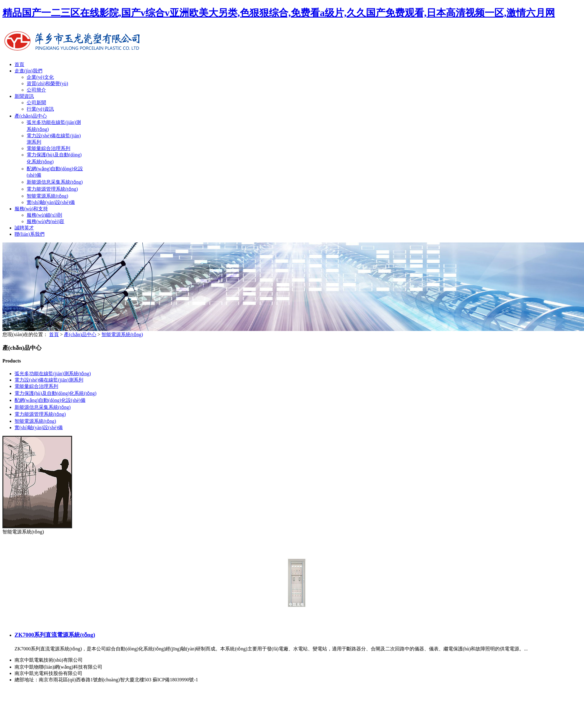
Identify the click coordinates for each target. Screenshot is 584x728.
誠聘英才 (24, 228)
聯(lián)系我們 (30, 234)
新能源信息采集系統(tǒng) (55, 182)
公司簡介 (36, 90)
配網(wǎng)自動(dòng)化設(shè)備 (50, 400)
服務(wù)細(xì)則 (44, 215)
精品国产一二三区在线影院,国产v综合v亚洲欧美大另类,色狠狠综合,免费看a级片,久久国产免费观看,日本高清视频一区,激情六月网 (279, 13)
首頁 (19, 64)
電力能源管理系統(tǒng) (52, 189)
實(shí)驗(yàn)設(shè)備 (51, 202)
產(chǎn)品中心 (31, 116)
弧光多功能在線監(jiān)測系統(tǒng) (53, 374)
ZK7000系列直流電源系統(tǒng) (55, 635)
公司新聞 (36, 103)
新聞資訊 (24, 96)
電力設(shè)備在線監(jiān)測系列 (49, 380)
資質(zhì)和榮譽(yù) (47, 83)
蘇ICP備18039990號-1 (175, 680)
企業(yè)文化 (40, 77)
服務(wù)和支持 (31, 209)
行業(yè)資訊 (40, 109)
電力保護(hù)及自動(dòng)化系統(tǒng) (55, 393)
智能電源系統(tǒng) (47, 196)
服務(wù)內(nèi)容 (45, 221)
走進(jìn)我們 (28, 71)
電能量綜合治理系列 (48, 148)
